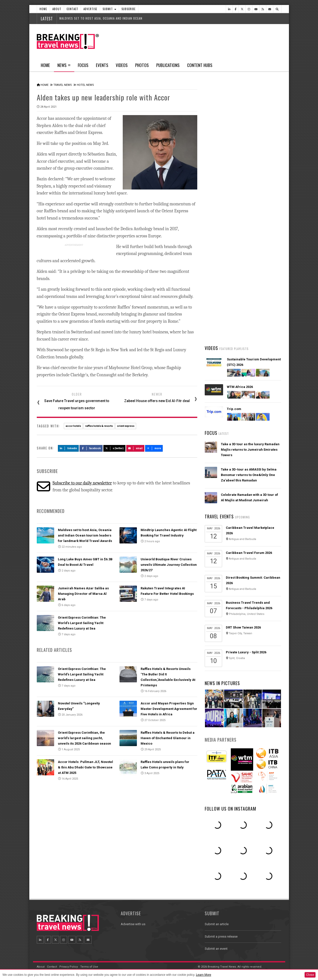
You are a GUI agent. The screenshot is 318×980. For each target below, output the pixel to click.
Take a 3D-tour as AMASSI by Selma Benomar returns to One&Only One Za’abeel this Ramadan (249, 475)
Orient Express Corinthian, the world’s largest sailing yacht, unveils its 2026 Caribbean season (84, 738)
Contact (72, 9)
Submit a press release (221, 936)
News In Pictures (222, 683)
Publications (168, 65)
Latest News (224, 187)
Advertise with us (133, 924)
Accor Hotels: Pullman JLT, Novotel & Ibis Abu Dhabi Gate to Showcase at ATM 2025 (85, 767)
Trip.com (234, 409)
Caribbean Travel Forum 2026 (249, 553)
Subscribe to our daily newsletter (82, 483)
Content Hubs (200, 65)
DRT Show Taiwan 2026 (243, 627)
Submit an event (216, 949)
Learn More (204, 975)
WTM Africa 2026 (240, 387)
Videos (122, 65)
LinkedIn (68, 448)
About (57, 9)
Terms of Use (89, 967)
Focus (83, 65)
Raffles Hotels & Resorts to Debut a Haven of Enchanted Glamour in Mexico (168, 738)
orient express (126, 426)
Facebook (91, 448)
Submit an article (217, 924)
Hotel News (85, 85)
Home (43, 9)
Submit (109, 9)
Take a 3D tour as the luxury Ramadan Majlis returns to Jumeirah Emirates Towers (250, 450)
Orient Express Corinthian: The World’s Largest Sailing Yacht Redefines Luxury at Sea (82, 623)
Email (135, 448)
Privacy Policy (69, 967)
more (154, 448)
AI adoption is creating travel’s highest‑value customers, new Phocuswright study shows (245, 293)
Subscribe (129, 9)
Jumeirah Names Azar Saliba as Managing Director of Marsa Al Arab (83, 594)
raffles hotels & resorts (99, 426)
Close (310, 975)
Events (102, 65)
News (64, 67)
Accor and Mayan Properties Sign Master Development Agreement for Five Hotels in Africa (169, 709)
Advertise (90, 9)
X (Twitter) (115, 448)
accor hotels (73, 426)
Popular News (262, 187)
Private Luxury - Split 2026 (246, 652)
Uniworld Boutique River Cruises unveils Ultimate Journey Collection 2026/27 (169, 565)
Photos (142, 65)
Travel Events (219, 516)
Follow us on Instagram (230, 809)
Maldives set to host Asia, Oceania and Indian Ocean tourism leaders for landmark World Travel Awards (85, 535)
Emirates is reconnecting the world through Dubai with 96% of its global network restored (249, 323)
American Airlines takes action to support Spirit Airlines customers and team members (250, 264)
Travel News (63, 85)
